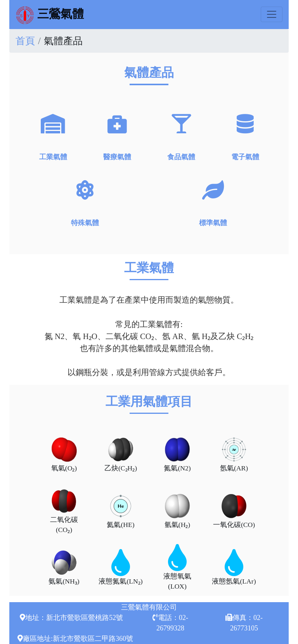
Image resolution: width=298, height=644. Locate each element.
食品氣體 (181, 136)
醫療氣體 (117, 136)
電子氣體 (245, 136)
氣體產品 (63, 41)
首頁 (25, 41)
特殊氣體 (85, 202)
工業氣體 (53, 136)
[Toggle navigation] (272, 14)
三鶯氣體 (50, 15)
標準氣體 (213, 202)
